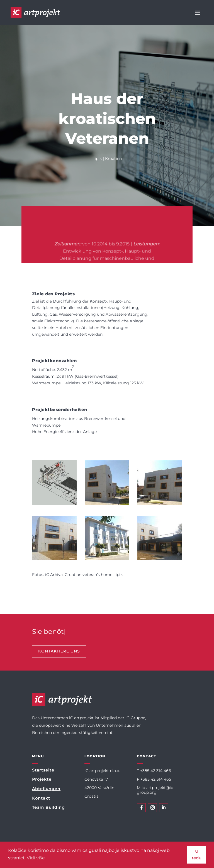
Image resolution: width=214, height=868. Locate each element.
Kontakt (41, 798)
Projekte (42, 779)
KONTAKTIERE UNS (59, 651)
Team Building (48, 807)
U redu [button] (197, 855)
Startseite (43, 770)
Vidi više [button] (36, 858)
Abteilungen (46, 789)
